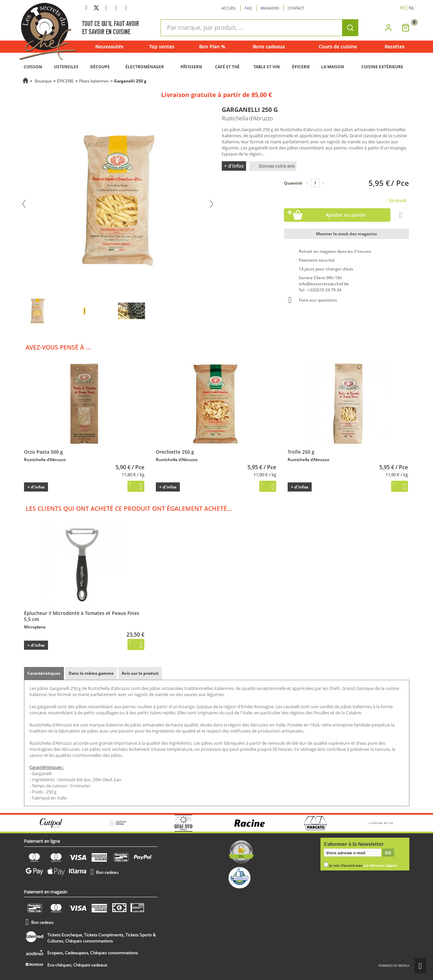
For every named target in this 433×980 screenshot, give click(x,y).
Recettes (395, 46)
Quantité (293, 183)
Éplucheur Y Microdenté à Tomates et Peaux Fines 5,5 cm (82, 616)
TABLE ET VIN (267, 67)
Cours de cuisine (338, 46)
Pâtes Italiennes (94, 81)
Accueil (229, 8)
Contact (296, 8)
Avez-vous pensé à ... (58, 347)
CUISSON (33, 67)
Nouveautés (109, 46)
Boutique (43, 81)
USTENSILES (66, 67)
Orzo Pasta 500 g (43, 452)
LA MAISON (333, 67)
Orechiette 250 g (175, 452)
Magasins (270, 8)
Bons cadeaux (269, 46)
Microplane (35, 627)
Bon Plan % (212, 46)
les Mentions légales (380, 866)
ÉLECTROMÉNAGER (145, 67)
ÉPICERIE (301, 67)
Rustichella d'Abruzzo (45, 460)
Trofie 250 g (301, 452)
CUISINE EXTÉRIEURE (382, 67)
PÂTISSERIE (191, 67)
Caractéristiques (44, 673)
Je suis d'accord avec (363, 866)
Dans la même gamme (91, 673)
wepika (404, 958)
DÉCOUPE (100, 67)
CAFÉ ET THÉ (227, 67)
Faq (248, 8)
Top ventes (162, 46)
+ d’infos (234, 166)
